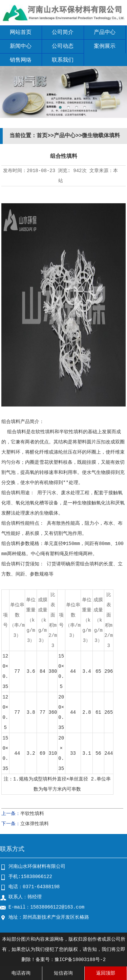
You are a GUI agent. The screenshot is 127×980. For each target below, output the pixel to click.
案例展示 (105, 46)
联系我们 (63, 60)
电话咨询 (21, 973)
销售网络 (21, 60)
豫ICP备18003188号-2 (80, 960)
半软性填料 (32, 814)
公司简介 (63, 33)
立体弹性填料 (35, 824)
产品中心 (105, 33)
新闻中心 (21, 46)
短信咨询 (63, 973)
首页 (42, 136)
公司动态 (63, 46)
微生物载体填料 (101, 136)
